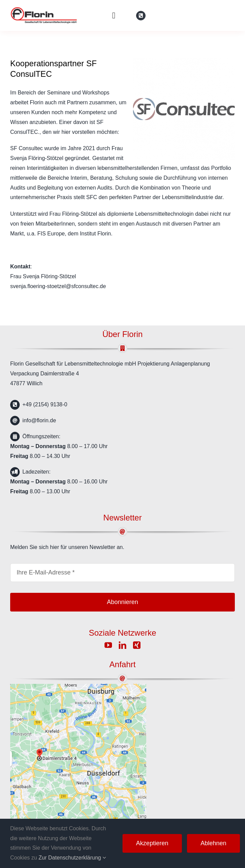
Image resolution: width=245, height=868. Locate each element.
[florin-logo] (44, 9)
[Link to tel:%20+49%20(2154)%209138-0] (141, 16)
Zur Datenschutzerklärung (72, 858)
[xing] (137, 645)
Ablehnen (213, 843)
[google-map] (78, 686)
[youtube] (108, 645)
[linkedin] (122, 645)
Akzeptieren (152, 843)
